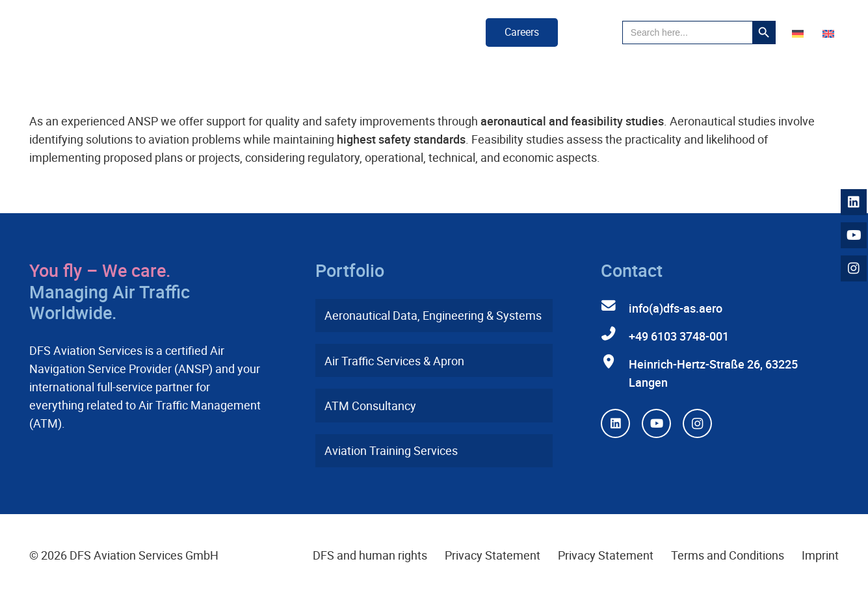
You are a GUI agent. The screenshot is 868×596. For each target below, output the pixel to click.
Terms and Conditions (728, 555)
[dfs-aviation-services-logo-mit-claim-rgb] (121, 33)
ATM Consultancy (370, 406)
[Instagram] (697, 423)
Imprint (820, 555)
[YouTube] (656, 423)
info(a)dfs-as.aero (676, 308)
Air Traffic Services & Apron (394, 361)
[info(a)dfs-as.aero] (615, 306)
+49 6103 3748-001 (679, 336)
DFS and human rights (370, 555)
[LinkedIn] (615, 423)
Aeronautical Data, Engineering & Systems (433, 315)
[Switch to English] (831, 32)
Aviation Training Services (391, 450)
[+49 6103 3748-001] (615, 334)
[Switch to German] (800, 32)
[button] (590, 32)
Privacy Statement (493, 555)
